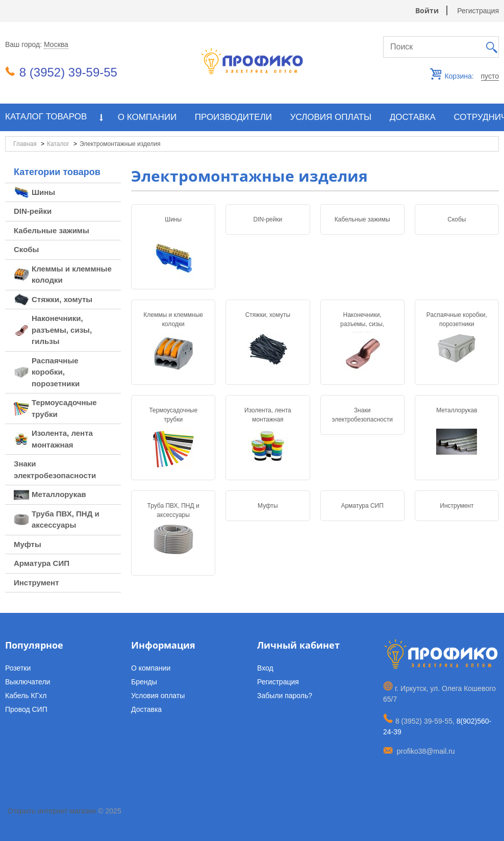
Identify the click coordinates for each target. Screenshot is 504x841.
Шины (173, 219)
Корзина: (471, 76)
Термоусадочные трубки (173, 415)
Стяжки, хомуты (268, 315)
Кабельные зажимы (362, 219)
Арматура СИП (362, 506)
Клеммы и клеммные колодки (173, 319)
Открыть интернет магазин (52, 811)
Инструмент (457, 506)
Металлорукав (457, 410)
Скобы (457, 219)
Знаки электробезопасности (362, 415)
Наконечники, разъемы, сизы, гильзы (362, 324)
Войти (427, 10)
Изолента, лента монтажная (268, 415)
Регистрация (478, 11)
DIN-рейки (268, 219)
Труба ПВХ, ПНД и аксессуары (173, 510)
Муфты (268, 506)
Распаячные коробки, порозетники (457, 319)
